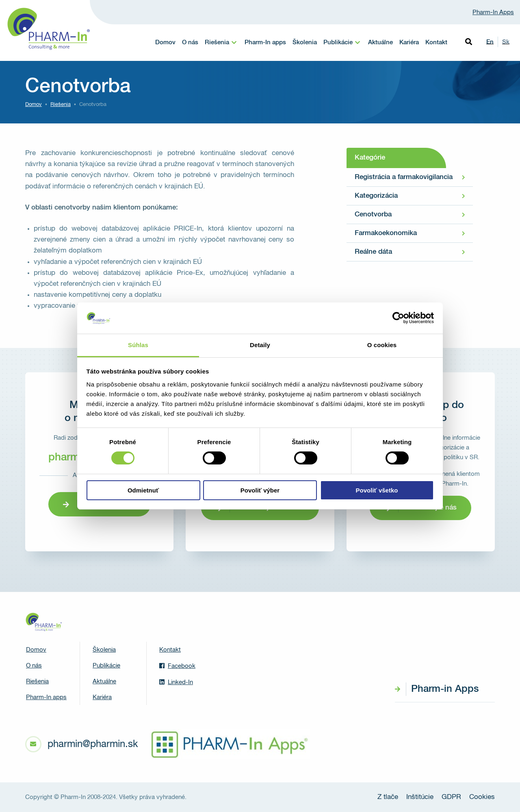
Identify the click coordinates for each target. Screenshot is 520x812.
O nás (190, 42)
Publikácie (338, 42)
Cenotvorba (373, 215)
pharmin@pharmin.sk (93, 744)
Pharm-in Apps (445, 689)
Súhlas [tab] (138, 345)
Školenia (305, 42)
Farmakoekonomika (386, 233)
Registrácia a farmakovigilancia (404, 177)
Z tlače (388, 797)
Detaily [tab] (260, 345)
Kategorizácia (376, 196)
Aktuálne (380, 42)
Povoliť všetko (377, 490)
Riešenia (217, 42)
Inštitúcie (420, 797)
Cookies (482, 797)
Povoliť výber (260, 490)
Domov (165, 42)
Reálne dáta (373, 252)
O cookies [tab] (382, 345)
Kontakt (436, 42)
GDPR (451, 797)
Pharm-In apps (265, 42)
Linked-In (176, 682)
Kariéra (409, 42)
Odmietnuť (143, 490)
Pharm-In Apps (493, 12)
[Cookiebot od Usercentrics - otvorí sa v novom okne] (398, 318)
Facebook (177, 666)
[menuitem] (221, 43)
